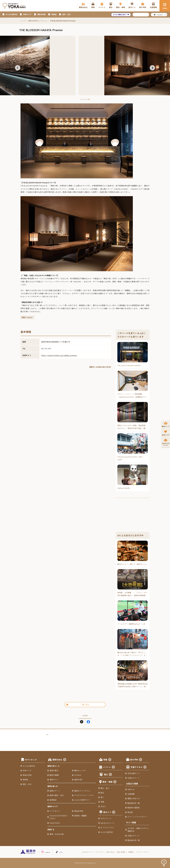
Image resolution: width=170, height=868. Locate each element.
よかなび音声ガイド (82, 800)
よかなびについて (87, 852)
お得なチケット (134, 778)
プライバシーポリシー (143, 852)
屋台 (108, 775)
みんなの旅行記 (29, 766)
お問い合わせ (110, 852)
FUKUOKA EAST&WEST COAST (59, 817)
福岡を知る (59, 760)
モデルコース (106, 818)
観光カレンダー (80, 770)
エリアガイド (55, 811)
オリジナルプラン (108, 827)
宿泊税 (130, 812)
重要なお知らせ (134, 798)
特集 (107, 760)
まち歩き (78, 775)
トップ (23, 21)
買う (102, 797)
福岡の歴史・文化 (57, 795)
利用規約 (131, 852)
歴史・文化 (27, 784)
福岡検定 (53, 800)
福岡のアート (55, 791)
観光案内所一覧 (134, 803)
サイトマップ (99, 852)
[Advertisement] (133, 513)
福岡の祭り (79, 780)
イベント (109, 767)
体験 (102, 802)
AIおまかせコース (107, 823)
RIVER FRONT (55, 823)
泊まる (103, 806)
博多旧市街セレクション (38, 21)
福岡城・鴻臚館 (80, 816)
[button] (18, 68)
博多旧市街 (27, 775)
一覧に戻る (78, 704)
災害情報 (131, 794)
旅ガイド (109, 812)
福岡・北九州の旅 (57, 834)
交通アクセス (139, 767)
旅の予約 (136, 760)
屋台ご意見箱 (121, 852)
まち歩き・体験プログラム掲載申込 (138, 830)
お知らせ (131, 789)
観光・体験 (110, 782)
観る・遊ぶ (105, 788)
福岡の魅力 (54, 770)
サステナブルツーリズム (84, 795)
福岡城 (25, 780)
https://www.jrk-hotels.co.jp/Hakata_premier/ (59, 355)
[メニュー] (165, 6)
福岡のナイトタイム (82, 791)
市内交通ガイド (134, 773)
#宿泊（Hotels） (27, 317)
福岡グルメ (54, 780)
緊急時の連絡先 (134, 808)
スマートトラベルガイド (137, 817)
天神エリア (27, 770)
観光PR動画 (54, 775)
